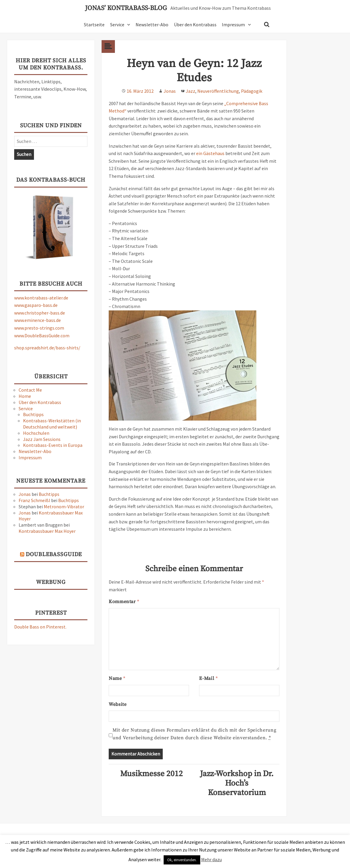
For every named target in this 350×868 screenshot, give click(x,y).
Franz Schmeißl (34, 500)
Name (117, 678)
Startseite (94, 25)
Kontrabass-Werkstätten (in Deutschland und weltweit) (52, 424)
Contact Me (30, 390)
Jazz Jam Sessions (42, 439)
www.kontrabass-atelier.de (41, 298)
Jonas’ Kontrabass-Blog (126, 8)
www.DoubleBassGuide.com (42, 336)
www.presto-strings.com (39, 328)
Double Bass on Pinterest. (40, 627)
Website (118, 704)
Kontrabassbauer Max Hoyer (47, 531)
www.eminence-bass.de (38, 320)
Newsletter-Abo (152, 25)
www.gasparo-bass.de (36, 305)
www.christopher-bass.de (40, 313)
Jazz (191, 91)
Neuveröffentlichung (218, 91)
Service (117, 25)
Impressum (233, 25)
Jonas (25, 494)
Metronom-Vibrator (64, 507)
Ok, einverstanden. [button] (182, 860)
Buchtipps (33, 414)
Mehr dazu (211, 859)
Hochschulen (36, 433)
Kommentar (124, 602)
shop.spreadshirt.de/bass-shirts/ (47, 348)
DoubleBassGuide (54, 554)
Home (25, 396)
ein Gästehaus (210, 153)
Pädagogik (252, 91)
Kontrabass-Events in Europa (53, 445)
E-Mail (208, 678)
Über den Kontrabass (195, 25)
